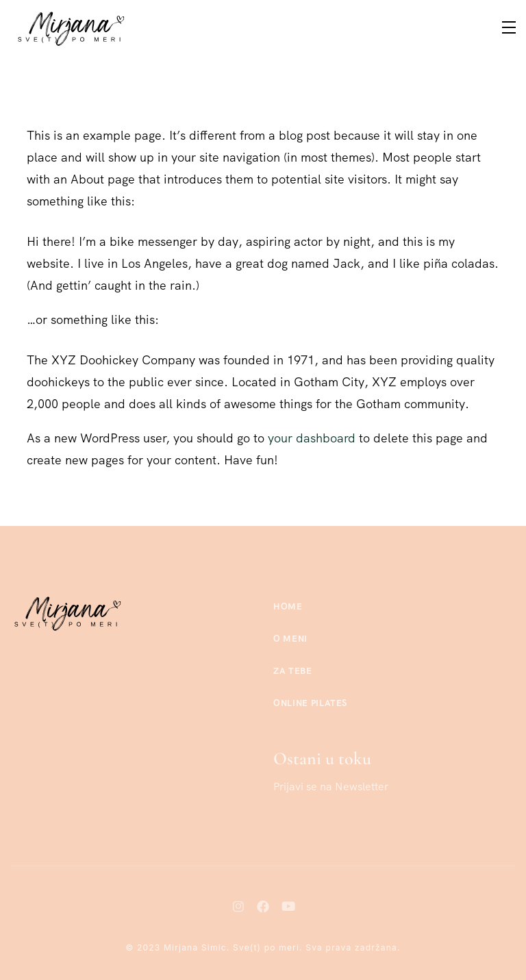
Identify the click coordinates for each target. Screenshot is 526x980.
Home (288, 606)
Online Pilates (310, 703)
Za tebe (293, 671)
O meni (290, 639)
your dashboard (312, 438)
